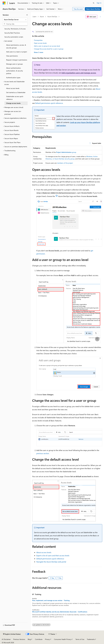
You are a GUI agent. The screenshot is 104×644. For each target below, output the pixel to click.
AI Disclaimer (6, 639)
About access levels (44, 552)
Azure (42, 17)
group (66, 152)
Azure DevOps (52, 17)
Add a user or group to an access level (47, 46)
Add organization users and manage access (79, 73)
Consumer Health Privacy (63, 639)
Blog (29, 639)
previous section (43, 453)
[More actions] (100, 17)
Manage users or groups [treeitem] (14, 64)
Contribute (39, 639)
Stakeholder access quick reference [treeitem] (15, 98)
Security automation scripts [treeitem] (14, 37)
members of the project (65, 163)
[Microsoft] (4, 3)
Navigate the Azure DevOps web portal (51, 562)
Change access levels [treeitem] (13, 103)
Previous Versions (19, 639)
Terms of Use (80, 639)
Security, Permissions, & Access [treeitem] (15, 29)
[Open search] (94, 3)
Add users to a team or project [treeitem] (17, 52)
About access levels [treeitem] (13, 88)
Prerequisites (38, 40)
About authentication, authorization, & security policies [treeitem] (15, 71)
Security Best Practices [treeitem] (12, 33)
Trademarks (91, 639)
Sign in (99, 3)
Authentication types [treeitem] (13, 78)
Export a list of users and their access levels (53, 555)
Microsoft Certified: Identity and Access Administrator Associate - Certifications (60, 612)
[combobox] (15, 20)
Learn (34, 17)
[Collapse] (27, 15)
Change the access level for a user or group (49, 49)
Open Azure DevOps (93, 9)
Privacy (47, 639)
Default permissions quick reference (49, 103)
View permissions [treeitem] (12, 56)
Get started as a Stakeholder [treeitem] (16, 92)
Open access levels (40, 43)
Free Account (78, 9)
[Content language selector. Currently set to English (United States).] (12, 634)
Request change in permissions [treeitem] (17, 60)
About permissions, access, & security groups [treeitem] (16, 46)
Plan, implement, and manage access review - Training (51, 600)
